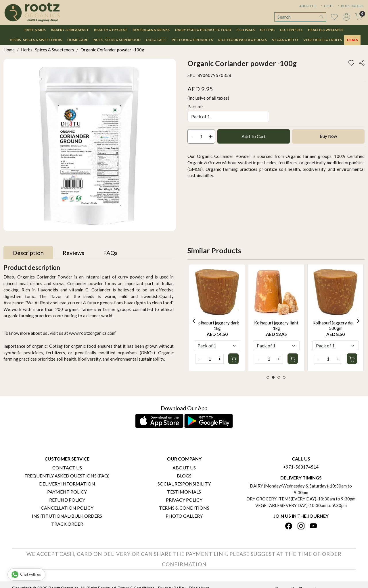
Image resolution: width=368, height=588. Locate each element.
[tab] (28, 253)
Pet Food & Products (192, 40)
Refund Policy (67, 500)
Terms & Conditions (184, 508)
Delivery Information (67, 484)
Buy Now (328, 136)
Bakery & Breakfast (70, 30)
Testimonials (184, 492)
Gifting (267, 30)
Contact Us (67, 468)
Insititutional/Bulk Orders (67, 516)
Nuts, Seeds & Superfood (117, 40)
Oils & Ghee (156, 40)
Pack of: (195, 107)
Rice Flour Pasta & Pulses (243, 40)
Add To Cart (254, 136)
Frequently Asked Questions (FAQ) (67, 476)
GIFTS (327, 6)
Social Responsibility (184, 484)
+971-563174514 (301, 467)
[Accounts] (346, 17)
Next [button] (358, 321)
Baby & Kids (35, 30)
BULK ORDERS (350, 6)
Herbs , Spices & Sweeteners (36, 40)
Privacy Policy (184, 500)
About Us (184, 468)
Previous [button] (194, 321)
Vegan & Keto (285, 40)
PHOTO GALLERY (184, 516)
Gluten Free (291, 30)
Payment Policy (67, 492)
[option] (217, 318)
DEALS (352, 40)
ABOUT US (308, 6)
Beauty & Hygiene (111, 30)
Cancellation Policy (67, 508)
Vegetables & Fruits (323, 40)
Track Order (67, 524)
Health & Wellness (326, 30)
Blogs (184, 476)
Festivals (246, 30)
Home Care (78, 40)
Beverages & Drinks (151, 30)
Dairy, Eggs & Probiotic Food (203, 30)
